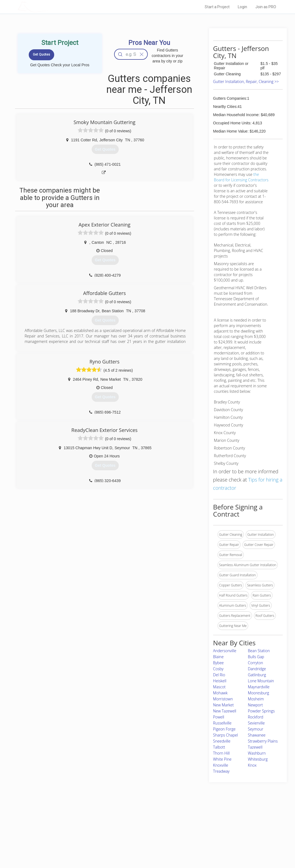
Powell (219, 717)
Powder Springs (261, 711)
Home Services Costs (75, 822)
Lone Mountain (261, 681)
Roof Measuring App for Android (143, 846)
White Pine (222, 759)
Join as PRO (266, 7)
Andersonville (225, 651)
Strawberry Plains (263, 741)
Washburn (257, 753)
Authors (201, 834)
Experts (125, 828)
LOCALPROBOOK (49, 7)
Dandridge (257, 669)
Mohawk (220, 693)
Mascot (219, 687)
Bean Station (259, 651)
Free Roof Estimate (73, 840)
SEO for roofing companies (216, 846)
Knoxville (221, 765)
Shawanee (257, 735)
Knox (252, 765)
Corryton (255, 663)
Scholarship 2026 (209, 822)
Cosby (218, 669)
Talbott (219, 747)
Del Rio (219, 675)
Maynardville (259, 687)
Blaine (218, 657)
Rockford (256, 717)
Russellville (222, 723)
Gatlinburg (257, 675)
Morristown (223, 699)
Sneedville (222, 741)
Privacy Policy (206, 828)
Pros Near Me (69, 828)
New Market (224, 705)
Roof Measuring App (135, 834)
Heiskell (220, 681)
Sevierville (256, 723)
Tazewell (255, 747)
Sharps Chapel (226, 735)
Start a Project (217, 7)
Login (242, 7)
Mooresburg (259, 693)
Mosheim (256, 699)
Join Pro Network (132, 822)
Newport (255, 705)
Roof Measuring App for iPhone (143, 840)
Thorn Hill (222, 753)
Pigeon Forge (224, 729)
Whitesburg (258, 759)
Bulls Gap (256, 657)
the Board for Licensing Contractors (241, 177)
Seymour (256, 729)
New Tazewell (225, 711)
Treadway (221, 771)
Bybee (219, 663)
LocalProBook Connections (216, 840)
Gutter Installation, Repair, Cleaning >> (246, 81)
